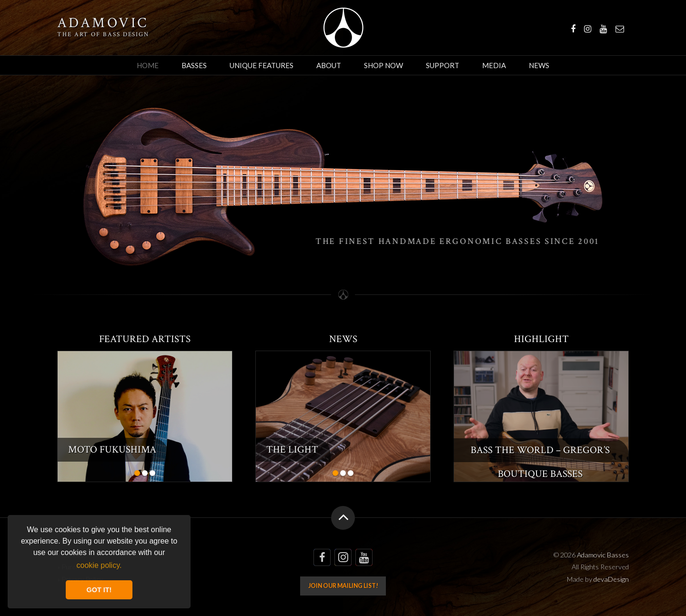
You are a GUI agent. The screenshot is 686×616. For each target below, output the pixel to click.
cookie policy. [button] (99, 565)
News (539, 65)
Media (494, 65)
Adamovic (103, 23)
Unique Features (262, 65)
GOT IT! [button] (99, 590)
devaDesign (611, 579)
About (329, 65)
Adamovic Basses (343, 28)
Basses (194, 65)
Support (443, 65)
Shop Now (383, 65)
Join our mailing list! (343, 586)
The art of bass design (103, 34)
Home (148, 65)
